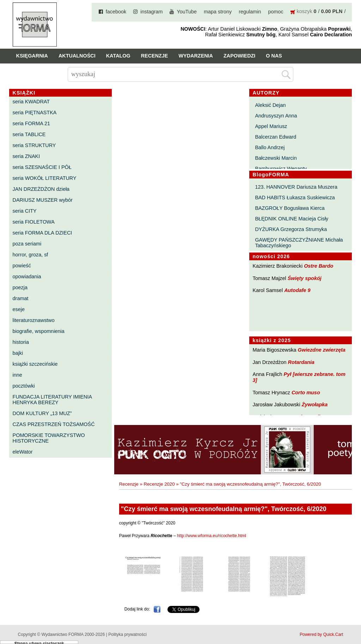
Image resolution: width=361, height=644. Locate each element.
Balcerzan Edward (276, 137)
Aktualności (77, 56)
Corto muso (306, 393)
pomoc (276, 12)
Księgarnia (32, 56)
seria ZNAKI (26, 156)
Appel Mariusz (271, 126)
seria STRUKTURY (34, 145)
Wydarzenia (196, 56)
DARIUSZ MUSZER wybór (43, 200)
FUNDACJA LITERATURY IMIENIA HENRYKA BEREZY (52, 400)
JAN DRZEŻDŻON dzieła (41, 189)
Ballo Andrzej (270, 147)
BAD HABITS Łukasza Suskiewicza (295, 198)
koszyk (305, 11)
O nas (274, 56)
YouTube (187, 12)
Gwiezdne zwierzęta (322, 350)
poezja (20, 287)
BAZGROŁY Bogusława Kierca (290, 208)
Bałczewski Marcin (276, 158)
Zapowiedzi (239, 56)
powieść (22, 266)
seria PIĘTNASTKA (35, 113)
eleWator (23, 452)
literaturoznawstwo (34, 320)
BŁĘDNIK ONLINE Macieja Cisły (292, 219)
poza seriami (27, 244)
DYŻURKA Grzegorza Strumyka (291, 229)
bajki (18, 353)
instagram (151, 12)
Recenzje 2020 (159, 484)
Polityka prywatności (127, 634)
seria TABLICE (29, 134)
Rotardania (301, 362)
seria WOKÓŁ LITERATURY (45, 178)
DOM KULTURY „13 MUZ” (42, 413)
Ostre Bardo (319, 266)
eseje (19, 309)
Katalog (118, 56)
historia (21, 342)
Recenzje (155, 56)
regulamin (250, 12)
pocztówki (24, 386)
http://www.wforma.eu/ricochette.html (212, 536)
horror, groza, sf (30, 255)
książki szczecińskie (35, 364)
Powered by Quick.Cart (321, 634)
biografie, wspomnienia (39, 331)
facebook (116, 12)
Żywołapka (315, 405)
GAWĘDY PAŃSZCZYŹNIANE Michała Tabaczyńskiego (299, 243)
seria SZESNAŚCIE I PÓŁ (42, 167)
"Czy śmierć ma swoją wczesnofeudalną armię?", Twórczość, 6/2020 (250, 484)
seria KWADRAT (31, 102)
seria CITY (25, 211)
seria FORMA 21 (31, 123)
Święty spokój (305, 278)
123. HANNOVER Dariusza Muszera (296, 187)
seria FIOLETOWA (34, 222)
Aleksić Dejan (270, 105)
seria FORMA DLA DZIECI (42, 233)
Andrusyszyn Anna (276, 116)
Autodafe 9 (297, 290)
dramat (21, 298)
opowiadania (27, 277)
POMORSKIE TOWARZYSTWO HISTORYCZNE (49, 438)
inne (17, 375)
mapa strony (218, 12)
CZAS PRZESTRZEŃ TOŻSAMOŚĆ (54, 424)
